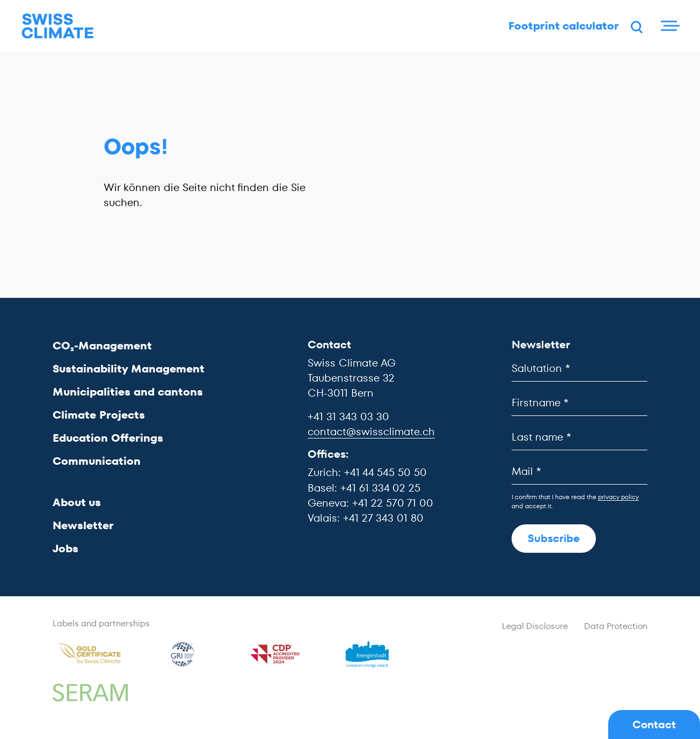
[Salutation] (579, 368)
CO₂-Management (102, 346)
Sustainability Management (129, 369)
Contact (654, 725)
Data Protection (616, 626)
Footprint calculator (550, 30)
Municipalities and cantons (128, 392)
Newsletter (83, 525)
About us (77, 502)
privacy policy (618, 497)
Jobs (65, 548)
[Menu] (668, 30)
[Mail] (579, 471)
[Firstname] (579, 403)
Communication (97, 461)
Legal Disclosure (535, 626)
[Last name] (579, 437)
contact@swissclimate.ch (371, 431)
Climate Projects (99, 415)
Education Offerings (108, 438)
